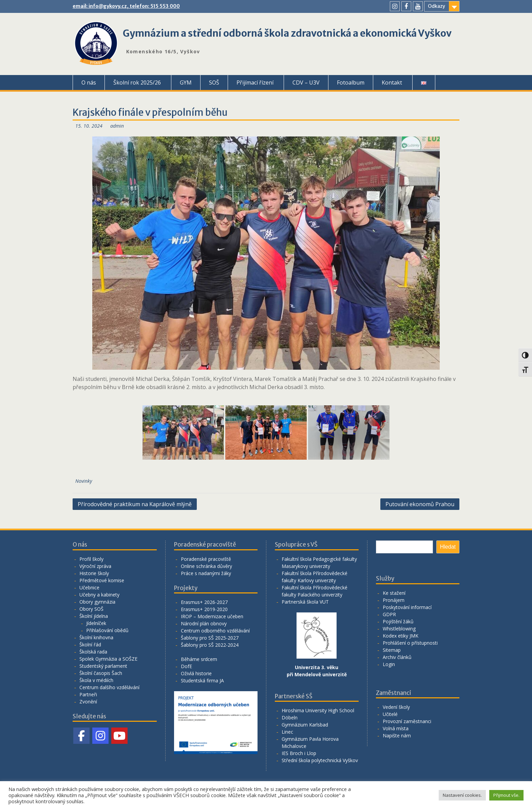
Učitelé (390, 714)
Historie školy (94, 573)
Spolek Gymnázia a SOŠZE (108, 659)
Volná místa (396, 728)
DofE (186, 666)
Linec (287, 732)
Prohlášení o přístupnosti (410, 643)
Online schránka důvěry (206, 566)
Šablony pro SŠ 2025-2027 (210, 638)
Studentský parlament (103, 666)
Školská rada (93, 652)
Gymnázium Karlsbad (305, 725)
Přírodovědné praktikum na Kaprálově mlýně (135, 504)
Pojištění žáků (398, 621)
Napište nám (397, 736)
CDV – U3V (306, 82)
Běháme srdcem (199, 659)
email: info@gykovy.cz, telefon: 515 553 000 (126, 6)
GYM (186, 82)
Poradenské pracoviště (206, 559)
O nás (89, 82)
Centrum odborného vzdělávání (215, 631)
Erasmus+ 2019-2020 (204, 609)
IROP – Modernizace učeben (212, 616)
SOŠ (214, 82)
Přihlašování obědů (107, 630)
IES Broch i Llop (299, 753)
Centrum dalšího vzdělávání (109, 687)
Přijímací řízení (255, 82)
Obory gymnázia (97, 602)
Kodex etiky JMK (401, 636)
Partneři (88, 694)
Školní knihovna (96, 637)
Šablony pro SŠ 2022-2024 (210, 645)
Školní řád (90, 645)
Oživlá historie (196, 673)
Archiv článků (397, 657)
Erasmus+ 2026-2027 (204, 602)
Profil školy (91, 559)
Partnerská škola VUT (305, 602)
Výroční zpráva (95, 566)
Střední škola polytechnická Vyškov (320, 760)
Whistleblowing (399, 629)
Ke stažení (394, 593)
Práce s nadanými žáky (206, 573)
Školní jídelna (94, 616)
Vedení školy (396, 707)
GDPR (389, 614)
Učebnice (89, 587)
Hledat (448, 547)
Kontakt (392, 82)
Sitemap (392, 650)
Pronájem (394, 600)
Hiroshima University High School (318, 710)
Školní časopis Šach (101, 673)
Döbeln (290, 718)
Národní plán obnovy (204, 623)
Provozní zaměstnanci (407, 721)
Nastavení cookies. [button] (462, 795)
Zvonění (88, 702)
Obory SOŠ (91, 609)
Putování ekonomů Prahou (420, 504)
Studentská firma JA (202, 681)
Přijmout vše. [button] (506, 795)
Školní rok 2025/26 (137, 82)
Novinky (84, 481)
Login (389, 664)
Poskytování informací (407, 607)
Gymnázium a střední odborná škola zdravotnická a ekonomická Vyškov (287, 33)
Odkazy (436, 6)
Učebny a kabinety (99, 595)
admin (117, 126)
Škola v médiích (96, 680)
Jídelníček (96, 623)
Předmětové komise (102, 580)
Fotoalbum (351, 82)
